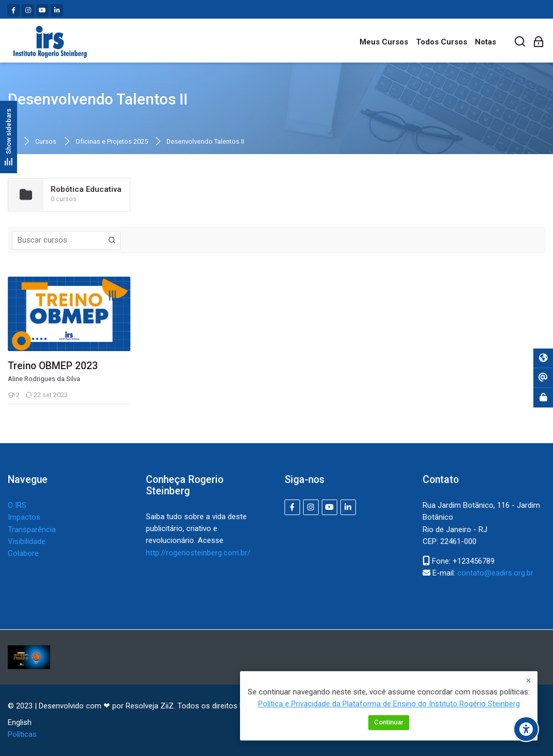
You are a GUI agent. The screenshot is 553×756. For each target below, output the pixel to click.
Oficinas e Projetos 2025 (112, 142)
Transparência (32, 530)
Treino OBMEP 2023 (53, 366)
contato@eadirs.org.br (495, 573)
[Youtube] (42, 10)
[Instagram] (28, 10)
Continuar (389, 723)
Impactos (24, 517)
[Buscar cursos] (112, 240)
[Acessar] (539, 42)
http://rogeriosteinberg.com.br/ (198, 553)
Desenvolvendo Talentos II (205, 142)
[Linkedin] (57, 10)
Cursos (46, 142)
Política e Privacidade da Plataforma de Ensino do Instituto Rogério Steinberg (389, 704)
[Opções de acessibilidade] (526, 729)
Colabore (23, 553)
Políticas (22, 734)
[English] (20, 723)
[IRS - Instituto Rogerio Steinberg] (50, 42)
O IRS (17, 505)
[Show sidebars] (9, 137)
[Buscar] (520, 42)
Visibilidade (27, 541)
